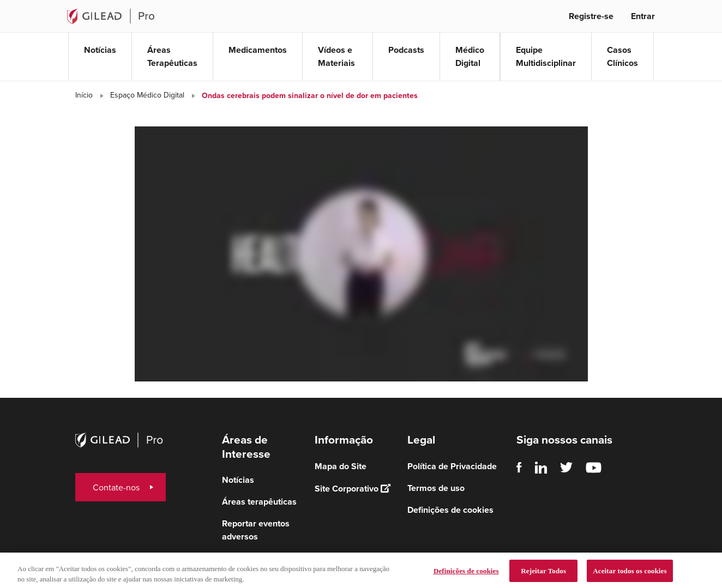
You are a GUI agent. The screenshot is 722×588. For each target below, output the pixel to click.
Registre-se (591, 16)
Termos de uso (436, 488)
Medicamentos (258, 50)
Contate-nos (116, 487)
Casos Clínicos (622, 56)
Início (84, 95)
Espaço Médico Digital (147, 95)
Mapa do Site (341, 466)
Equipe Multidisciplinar (546, 56)
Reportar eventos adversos (256, 530)
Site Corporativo (353, 489)
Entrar (643, 16)
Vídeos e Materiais (336, 56)
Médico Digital (470, 56)
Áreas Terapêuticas (172, 56)
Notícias (100, 50)
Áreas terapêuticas (259, 502)
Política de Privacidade (452, 466)
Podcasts (406, 50)
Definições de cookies (450, 510)
